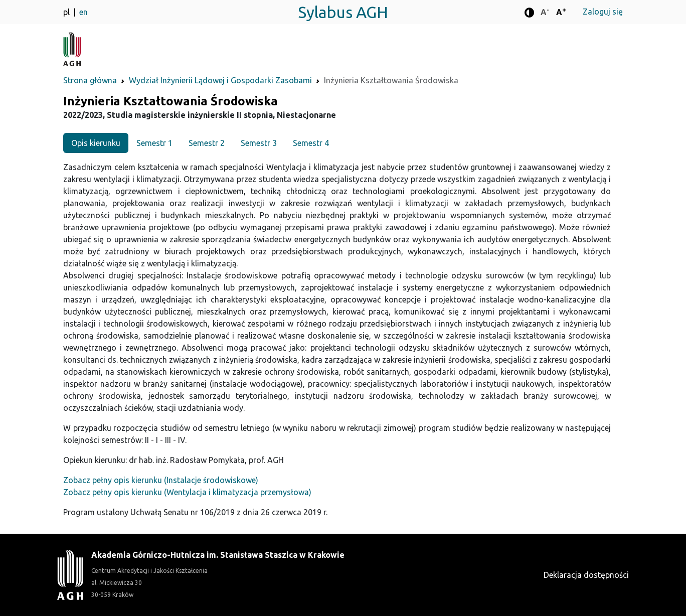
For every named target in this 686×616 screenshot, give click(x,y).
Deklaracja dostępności (586, 575)
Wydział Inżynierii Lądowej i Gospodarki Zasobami (220, 80)
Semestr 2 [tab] (207, 143)
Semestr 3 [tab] (259, 143)
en (83, 12)
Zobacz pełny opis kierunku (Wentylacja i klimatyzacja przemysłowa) (187, 492)
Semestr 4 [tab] (311, 143)
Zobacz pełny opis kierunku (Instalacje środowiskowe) (161, 480)
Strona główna (90, 80)
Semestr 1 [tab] (154, 143)
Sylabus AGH (343, 12)
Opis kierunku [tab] (96, 143)
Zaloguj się (603, 12)
